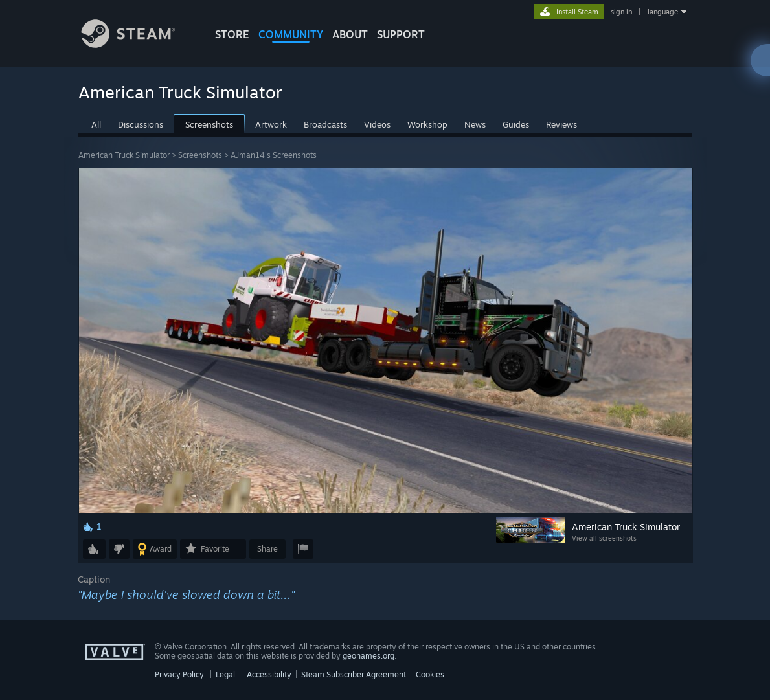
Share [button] (267, 549)
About (350, 34)
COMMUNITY (291, 34)
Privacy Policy (179, 674)
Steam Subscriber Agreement (354, 674)
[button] (94, 549)
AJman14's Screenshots (274, 155)
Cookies (430, 674)
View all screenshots (604, 538)
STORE (232, 34)
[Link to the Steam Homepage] (138, 44)
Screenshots (200, 155)
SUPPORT (401, 34)
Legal (225, 674)
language (663, 12)
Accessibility (269, 674)
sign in (621, 12)
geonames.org (368, 656)
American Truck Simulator (124, 155)
